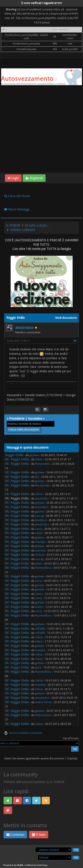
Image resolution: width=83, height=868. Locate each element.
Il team (39, 835)
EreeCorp (42, 865)
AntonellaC (42, 507)
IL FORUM (13, 225)
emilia (39, 564)
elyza (38, 668)
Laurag (39, 516)
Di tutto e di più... (37, 225)
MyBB (20, 865)
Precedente (17, 419)
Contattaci (15, 835)
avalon (39, 607)
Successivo (35, 419)
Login (13, 178)
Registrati (34, 178)
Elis (37, 477)
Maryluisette (42, 464)
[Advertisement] (41, 129)
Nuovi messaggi (17, 209)
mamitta (40, 542)
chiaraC (40, 555)
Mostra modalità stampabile (26, 733)
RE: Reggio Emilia (17, 459)
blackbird (41, 520)
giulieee (34, 455)
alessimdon (24, 328)
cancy (39, 529)
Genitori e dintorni (23, 230)
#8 (75, 341)
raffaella (40, 629)
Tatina (39, 594)
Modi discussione (66, 318)
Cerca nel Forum (17, 196)
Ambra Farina (43, 702)
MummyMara (43, 568)
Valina (39, 459)
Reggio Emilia (14, 455)
